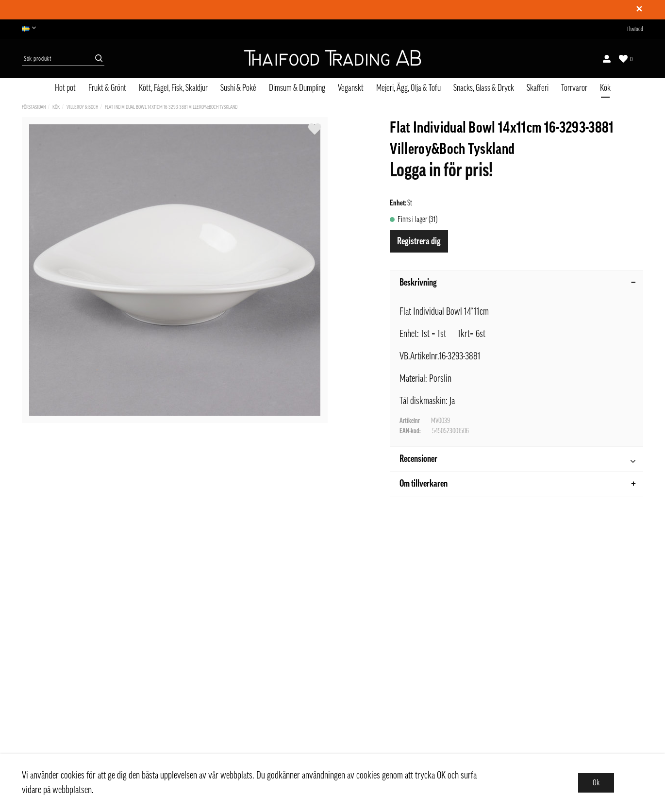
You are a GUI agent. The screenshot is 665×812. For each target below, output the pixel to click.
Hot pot (65, 88)
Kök (605, 88)
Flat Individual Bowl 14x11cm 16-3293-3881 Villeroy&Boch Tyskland (171, 107)
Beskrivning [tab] (518, 283)
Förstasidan (34, 107)
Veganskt (351, 88)
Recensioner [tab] (517, 460)
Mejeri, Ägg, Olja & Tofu (408, 88)
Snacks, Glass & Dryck (484, 88)
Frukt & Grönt (107, 88)
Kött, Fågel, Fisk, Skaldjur (173, 88)
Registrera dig (419, 241)
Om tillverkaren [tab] (518, 484)
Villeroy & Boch (82, 107)
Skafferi (538, 88)
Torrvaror (574, 88)
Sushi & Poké (238, 88)
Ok (596, 783)
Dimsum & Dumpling (297, 88)
